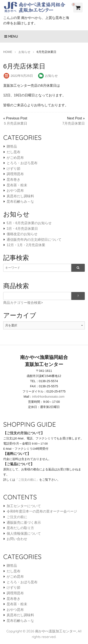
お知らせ (51, 76)
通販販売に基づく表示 (24, 523)
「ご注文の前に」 (27, 480)
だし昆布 (13, 152)
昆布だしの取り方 (20, 528)
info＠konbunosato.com (48, 397)
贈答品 (12, 146)
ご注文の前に (17, 517)
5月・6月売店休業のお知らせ (29, 223)
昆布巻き (13, 180)
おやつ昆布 (15, 191)
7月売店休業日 (74, 123)
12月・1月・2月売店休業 (26, 245)
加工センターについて (24, 506)
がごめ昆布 (15, 158)
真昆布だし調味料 (20, 196)
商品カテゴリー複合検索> (23, 303)
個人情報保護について (24, 534)
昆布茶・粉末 (17, 185)
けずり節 (13, 169)
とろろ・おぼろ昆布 (22, 163)
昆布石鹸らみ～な (20, 202)
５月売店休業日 (15, 123)
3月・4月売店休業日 (22, 229)
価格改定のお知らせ (22, 234)
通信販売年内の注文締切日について (34, 240)
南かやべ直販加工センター (56, 631)
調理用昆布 (15, 174)
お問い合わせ (17, 539)
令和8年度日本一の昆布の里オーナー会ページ (42, 511)
